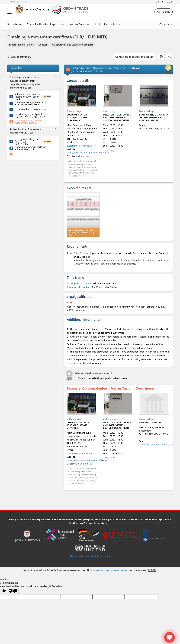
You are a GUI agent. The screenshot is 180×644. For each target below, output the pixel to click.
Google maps (85, 156)
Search (164, 12)
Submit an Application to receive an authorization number (27, 97)
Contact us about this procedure (134, 57)
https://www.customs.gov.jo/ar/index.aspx (88, 152)
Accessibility (92, 556)
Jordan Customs (79, 24)
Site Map (106, 556)
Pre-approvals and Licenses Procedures (72, 45)
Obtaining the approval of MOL (31, 109)
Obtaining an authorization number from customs (28, 121)
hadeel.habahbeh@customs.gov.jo (157, 444)
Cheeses (43, 45)
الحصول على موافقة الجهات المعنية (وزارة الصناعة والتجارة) (30, 115)
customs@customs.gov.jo (80, 146)
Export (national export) (22, 45)
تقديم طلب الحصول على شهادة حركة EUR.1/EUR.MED (27, 142)
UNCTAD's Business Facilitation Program (110, 570)
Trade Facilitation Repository (45, 24)
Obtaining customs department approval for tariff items (31, 103)
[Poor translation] (13, 591)
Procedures (14, 24)
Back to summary (19, 57)
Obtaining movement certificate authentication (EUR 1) (31, 148)
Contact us (166, 24)
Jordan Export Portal (108, 24)
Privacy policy (77, 556)
